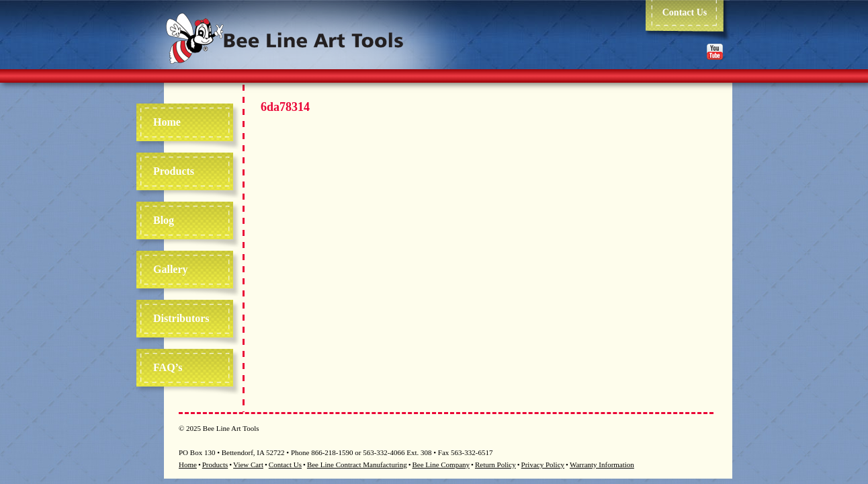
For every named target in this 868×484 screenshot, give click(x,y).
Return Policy (495, 465)
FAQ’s (168, 367)
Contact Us (685, 12)
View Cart (248, 465)
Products (174, 171)
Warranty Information (602, 465)
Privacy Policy (543, 465)
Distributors (181, 318)
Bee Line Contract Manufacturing (357, 465)
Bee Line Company (441, 465)
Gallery (171, 269)
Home (167, 122)
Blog (164, 220)
